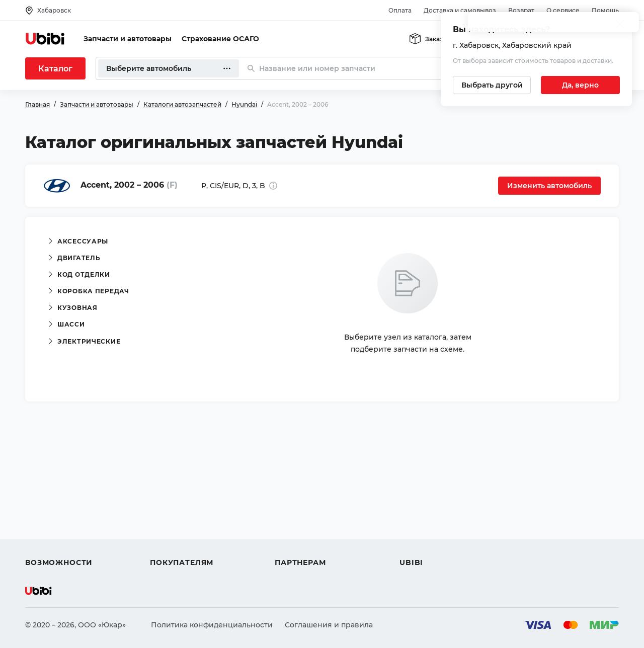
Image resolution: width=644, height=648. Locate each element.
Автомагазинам (304, 509)
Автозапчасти (51, 491)
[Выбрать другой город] (492, 85)
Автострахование (58, 509)
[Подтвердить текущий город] (580, 85)
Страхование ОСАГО (220, 39)
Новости (415, 527)
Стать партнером (307, 545)
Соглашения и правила (329, 625)
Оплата (400, 10)
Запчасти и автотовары (128, 39)
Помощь (605, 10)
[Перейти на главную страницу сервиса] (45, 39)
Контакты (417, 509)
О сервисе (563, 10)
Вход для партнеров (313, 527)
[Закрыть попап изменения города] (620, 25)
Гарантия (168, 545)
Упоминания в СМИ (437, 545)
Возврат (521, 10)
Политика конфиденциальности (212, 625)
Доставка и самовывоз (460, 10)
